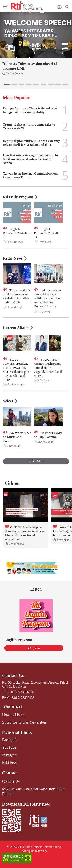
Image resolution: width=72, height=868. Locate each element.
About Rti (12, 707)
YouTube (9, 747)
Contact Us (13, 675)
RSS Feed (10, 762)
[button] (7, 84)
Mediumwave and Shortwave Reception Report (33, 791)
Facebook (10, 740)
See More (36, 461)
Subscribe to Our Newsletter (24, 722)
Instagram (10, 755)
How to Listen (13, 715)
